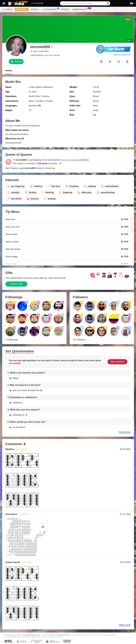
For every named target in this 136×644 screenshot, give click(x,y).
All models (7, 9)
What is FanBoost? (122, 55)
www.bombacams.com (33, 635)
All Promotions (51, 9)
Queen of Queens (69, 160)
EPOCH (53, 635)
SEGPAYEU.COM (64, 635)
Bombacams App (80, 9)
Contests (65, 9)
